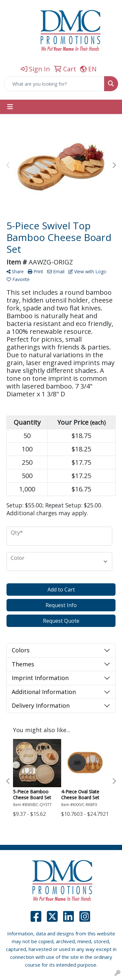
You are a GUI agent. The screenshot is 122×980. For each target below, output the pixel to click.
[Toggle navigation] (10, 107)
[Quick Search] (54, 84)
